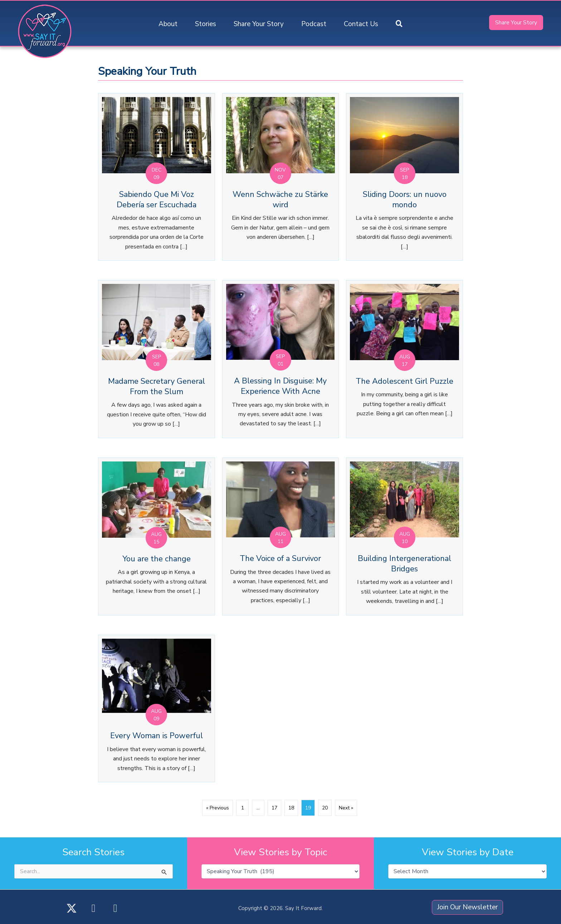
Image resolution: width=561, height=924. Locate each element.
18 (291, 808)
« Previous (218, 808)
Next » (346, 808)
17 (274, 808)
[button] (399, 24)
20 (325, 808)
